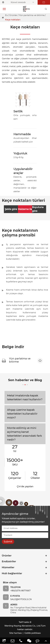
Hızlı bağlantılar (12, 573)
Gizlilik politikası (33, 633)
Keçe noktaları (13, 20)
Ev (6, 15)
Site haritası (16, 633)
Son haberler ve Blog (25, 382)
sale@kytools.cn (21, 599)
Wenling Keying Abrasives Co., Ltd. (23, 626)
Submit (8, 542)
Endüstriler (9, 561)
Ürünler (13, 15)
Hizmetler (8, 567)
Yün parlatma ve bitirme (32, 15)
